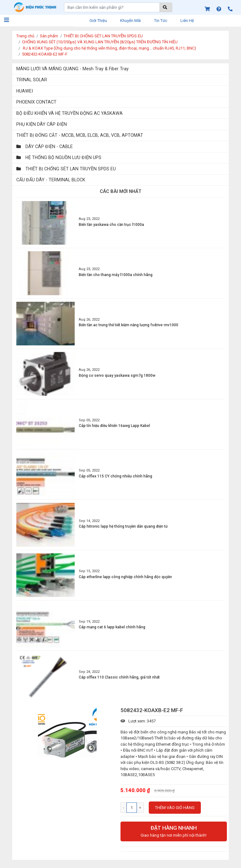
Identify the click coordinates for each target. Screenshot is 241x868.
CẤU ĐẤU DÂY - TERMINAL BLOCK (51, 180)
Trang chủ (25, 36)
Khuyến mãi (131, 21)
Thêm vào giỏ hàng (175, 808)
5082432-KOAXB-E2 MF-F (45, 54)
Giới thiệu (98, 21)
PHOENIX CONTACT (36, 102)
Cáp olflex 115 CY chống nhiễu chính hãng (115, 476)
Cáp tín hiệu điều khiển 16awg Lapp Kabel (114, 426)
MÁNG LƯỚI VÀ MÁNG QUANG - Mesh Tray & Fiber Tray (72, 69)
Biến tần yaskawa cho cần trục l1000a (111, 225)
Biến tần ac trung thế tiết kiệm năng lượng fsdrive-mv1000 (129, 325)
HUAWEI (25, 91)
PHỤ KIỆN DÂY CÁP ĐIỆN (42, 124)
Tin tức (161, 21)
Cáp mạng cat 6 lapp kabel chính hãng (112, 627)
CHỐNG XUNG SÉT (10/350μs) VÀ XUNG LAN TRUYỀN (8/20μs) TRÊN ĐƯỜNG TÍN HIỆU (100, 42)
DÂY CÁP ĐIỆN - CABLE (45, 146)
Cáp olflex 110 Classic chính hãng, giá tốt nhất (119, 677)
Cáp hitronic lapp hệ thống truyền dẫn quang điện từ (123, 526)
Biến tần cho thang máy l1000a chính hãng (116, 275)
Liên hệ (187, 21)
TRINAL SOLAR (32, 80)
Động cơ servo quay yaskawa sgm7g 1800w (117, 375)
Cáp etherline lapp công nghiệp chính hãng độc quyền (125, 577)
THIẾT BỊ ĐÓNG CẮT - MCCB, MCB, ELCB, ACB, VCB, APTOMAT (80, 135)
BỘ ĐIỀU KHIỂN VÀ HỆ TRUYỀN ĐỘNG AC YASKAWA (70, 113)
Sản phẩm (49, 36)
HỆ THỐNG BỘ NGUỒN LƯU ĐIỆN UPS (59, 157)
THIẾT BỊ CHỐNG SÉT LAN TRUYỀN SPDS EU (103, 36)
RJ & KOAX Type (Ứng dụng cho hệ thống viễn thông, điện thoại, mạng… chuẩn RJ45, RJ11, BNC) (109, 48)
